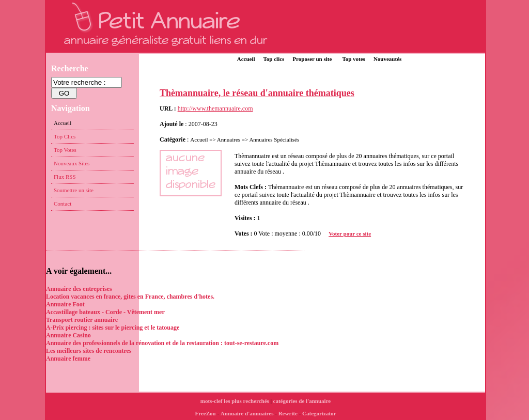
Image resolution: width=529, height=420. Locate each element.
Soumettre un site (74, 190)
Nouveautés (387, 59)
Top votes (354, 59)
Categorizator (319, 413)
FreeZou (206, 413)
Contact (63, 204)
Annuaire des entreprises (79, 289)
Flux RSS (65, 177)
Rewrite (288, 413)
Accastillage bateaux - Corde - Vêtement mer (105, 312)
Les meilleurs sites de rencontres (89, 351)
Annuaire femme (68, 359)
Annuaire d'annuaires (247, 413)
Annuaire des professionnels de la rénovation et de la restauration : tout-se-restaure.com (162, 343)
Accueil (246, 59)
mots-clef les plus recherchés (235, 401)
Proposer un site (312, 59)
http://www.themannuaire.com (215, 108)
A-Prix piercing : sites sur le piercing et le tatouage (113, 328)
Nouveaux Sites (72, 163)
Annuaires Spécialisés (274, 139)
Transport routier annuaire (82, 320)
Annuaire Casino (68, 335)
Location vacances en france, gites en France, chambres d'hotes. (130, 297)
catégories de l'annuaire (302, 401)
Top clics (274, 59)
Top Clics (65, 136)
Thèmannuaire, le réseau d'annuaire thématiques (257, 93)
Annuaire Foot (65, 304)
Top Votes (65, 150)
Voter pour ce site (350, 234)
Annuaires (229, 139)
